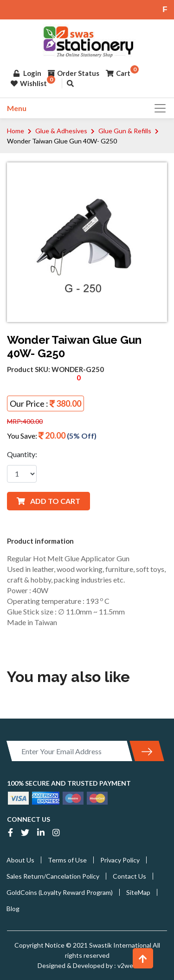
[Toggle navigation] (157, 108)
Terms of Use (67, 860)
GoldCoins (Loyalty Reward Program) (60, 892)
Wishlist (29, 83)
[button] (143, 958)
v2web (126, 965)
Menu (17, 108)
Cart (118, 73)
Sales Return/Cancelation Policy (53, 876)
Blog (13, 909)
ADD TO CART (48, 501)
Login (27, 73)
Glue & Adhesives (61, 131)
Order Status (74, 73)
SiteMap (138, 892)
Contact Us (129, 876)
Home (16, 131)
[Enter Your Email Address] (69, 751)
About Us (20, 860)
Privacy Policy (120, 860)
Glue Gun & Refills (125, 131)
